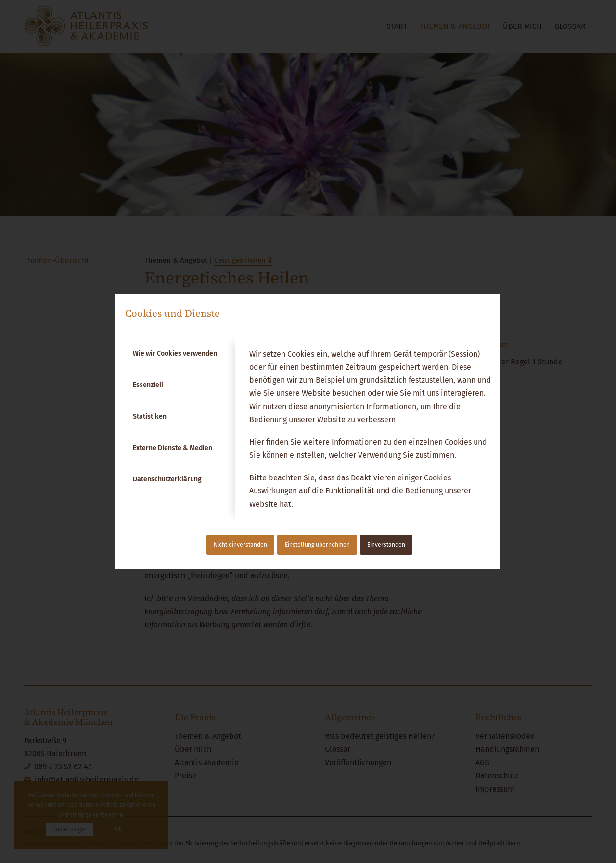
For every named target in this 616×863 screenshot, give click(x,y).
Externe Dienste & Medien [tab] (173, 448)
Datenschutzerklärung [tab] (167, 479)
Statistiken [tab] (150, 417)
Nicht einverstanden (240, 545)
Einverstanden (386, 545)
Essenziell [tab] (148, 385)
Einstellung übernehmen (317, 545)
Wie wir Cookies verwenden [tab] (175, 354)
